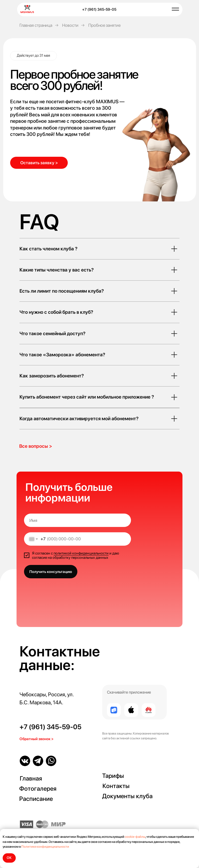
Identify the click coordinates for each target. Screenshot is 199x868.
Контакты (116, 786)
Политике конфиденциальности (45, 847)
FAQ (39, 222)
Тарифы (113, 776)
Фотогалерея (38, 789)
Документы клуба (127, 796)
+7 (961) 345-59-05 (50, 727)
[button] (39, 163)
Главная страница (36, 25)
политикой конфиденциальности (81, 553)
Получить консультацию (51, 572)
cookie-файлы (135, 837)
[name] (77, 520)
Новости (70, 25)
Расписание (36, 799)
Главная (31, 778)
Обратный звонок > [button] (37, 739)
